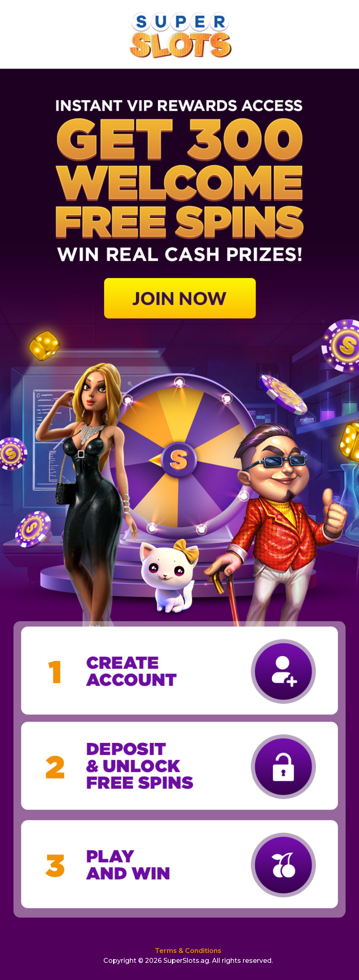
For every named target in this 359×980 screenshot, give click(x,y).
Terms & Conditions (188, 951)
